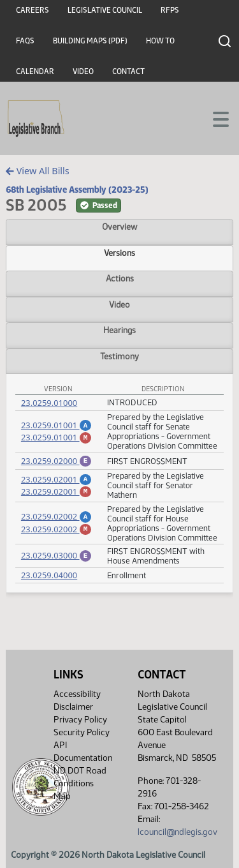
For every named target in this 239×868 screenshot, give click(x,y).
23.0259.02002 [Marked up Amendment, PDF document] (56, 531)
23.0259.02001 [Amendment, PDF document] (56, 479)
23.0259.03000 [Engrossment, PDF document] (56, 557)
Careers (33, 10)
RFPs (170, 10)
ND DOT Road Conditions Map (80, 783)
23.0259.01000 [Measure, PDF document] (49, 403)
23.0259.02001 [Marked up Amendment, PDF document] (56, 493)
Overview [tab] (119, 227)
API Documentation (83, 752)
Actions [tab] (120, 278)
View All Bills (37, 171)
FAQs (25, 41)
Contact (128, 71)
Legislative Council (105, 10)
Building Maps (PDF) (90, 41)
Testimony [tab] (119, 356)
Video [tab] (119, 304)
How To (160, 41)
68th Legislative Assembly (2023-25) (77, 190)
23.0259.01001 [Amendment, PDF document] (56, 423)
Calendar (35, 71)
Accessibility (77, 694)
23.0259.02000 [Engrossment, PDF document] (56, 461)
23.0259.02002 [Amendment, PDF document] (56, 516)
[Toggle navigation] (214, 118)
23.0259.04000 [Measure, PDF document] (49, 577)
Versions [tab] (119, 253)
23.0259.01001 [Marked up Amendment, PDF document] (56, 437)
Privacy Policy (80, 720)
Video (83, 71)
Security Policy (82, 732)
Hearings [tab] (119, 330)
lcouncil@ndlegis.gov (177, 832)
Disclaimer (73, 707)
